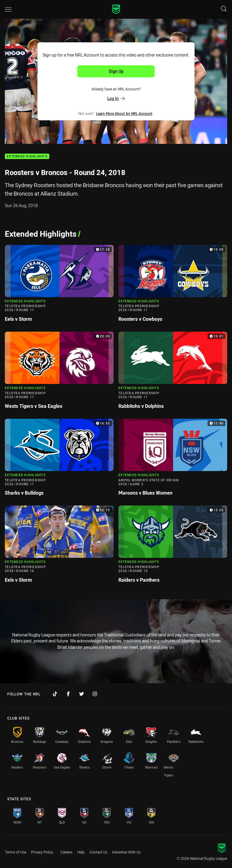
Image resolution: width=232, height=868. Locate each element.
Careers (66, 852)
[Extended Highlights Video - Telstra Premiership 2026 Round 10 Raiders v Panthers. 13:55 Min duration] (173, 547)
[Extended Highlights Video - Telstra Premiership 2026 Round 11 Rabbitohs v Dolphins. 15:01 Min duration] (173, 373)
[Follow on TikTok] (55, 694)
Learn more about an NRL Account (124, 113)
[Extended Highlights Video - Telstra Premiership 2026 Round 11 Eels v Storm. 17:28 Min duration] (59, 286)
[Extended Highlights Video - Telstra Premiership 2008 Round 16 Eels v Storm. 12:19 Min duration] (59, 547)
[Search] (224, 9)
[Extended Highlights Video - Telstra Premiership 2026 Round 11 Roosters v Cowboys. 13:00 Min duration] (173, 286)
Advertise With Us (126, 852)
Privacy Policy (42, 852)
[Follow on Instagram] (95, 694)
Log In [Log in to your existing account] (116, 98)
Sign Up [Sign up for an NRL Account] (116, 71)
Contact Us (98, 852)
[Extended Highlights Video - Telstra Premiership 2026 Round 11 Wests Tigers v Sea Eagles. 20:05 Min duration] (59, 373)
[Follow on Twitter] (82, 694)
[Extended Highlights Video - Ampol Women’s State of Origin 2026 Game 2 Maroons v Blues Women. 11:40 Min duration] (173, 460)
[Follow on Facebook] (68, 694)
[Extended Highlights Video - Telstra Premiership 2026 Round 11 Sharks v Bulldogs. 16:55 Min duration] (59, 460)
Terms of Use (16, 852)
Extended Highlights (27, 156)
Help (81, 852)
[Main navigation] (8, 9)
